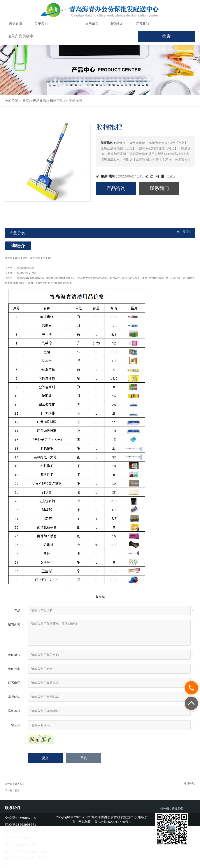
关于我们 (41, 24)
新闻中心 (117, 24)
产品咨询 (116, 188)
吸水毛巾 (19, 784)
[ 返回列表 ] (189, 783)
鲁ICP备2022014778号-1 (113, 822)
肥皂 (17, 790)
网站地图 (85, 822)
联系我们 (142, 24)
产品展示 (67, 24)
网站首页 (16, 24)
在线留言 (92, 24)
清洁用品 (56, 101)
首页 (26, 101)
